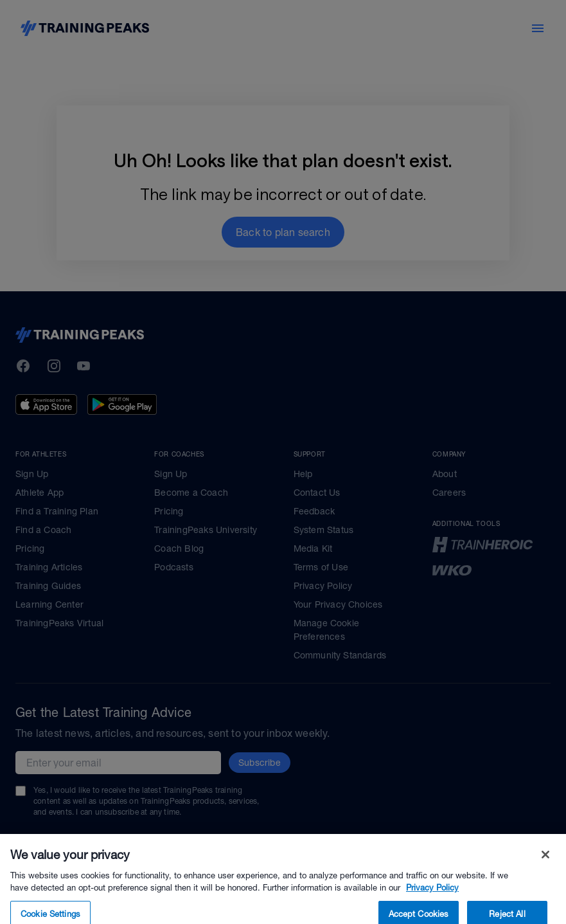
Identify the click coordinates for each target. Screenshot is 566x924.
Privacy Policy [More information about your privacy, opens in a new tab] (432, 905)
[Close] (545, 871)
